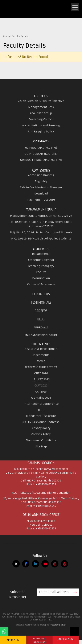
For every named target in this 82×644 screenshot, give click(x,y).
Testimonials (41, 303)
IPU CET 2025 (41, 379)
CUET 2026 (41, 373)
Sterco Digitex (59, 625)
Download (41, 194)
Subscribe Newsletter (18, 595)
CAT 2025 (41, 392)
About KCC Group (41, 113)
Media (41, 361)
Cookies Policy (41, 434)
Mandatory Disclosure (41, 416)
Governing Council (41, 119)
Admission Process (41, 175)
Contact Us (41, 294)
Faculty (41, 272)
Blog (41, 319)
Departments (41, 254)
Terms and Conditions (41, 440)
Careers (41, 311)
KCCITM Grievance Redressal (41, 422)
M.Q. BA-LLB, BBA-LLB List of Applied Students (41, 239)
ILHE (41, 410)
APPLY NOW (13, 640)
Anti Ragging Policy (41, 132)
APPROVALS (41, 327)
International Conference (41, 404)
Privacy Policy (41, 428)
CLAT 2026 (41, 385)
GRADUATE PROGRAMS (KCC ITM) (41, 160)
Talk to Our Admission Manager (41, 187)
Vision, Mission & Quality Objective (41, 101)
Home (7, 36)
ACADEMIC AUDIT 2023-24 (41, 367)
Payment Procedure (41, 200)
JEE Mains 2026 (41, 398)
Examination (41, 278)
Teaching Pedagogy (41, 266)
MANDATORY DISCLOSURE (41, 335)
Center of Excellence (41, 284)
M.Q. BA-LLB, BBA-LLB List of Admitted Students (41, 232)
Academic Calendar (41, 260)
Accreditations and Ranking (41, 125)
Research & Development (41, 349)
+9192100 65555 (46, 484)
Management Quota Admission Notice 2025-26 (41, 216)
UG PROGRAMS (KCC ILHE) (41, 154)
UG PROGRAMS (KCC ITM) (41, 148)
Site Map (41, 446)
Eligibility (41, 181)
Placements (41, 355)
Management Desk (41, 107)
